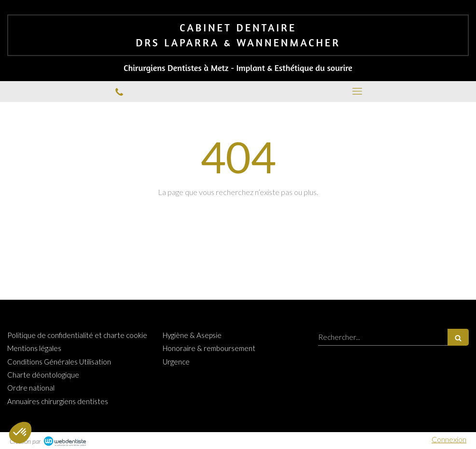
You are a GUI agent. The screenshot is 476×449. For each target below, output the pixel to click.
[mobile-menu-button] (357, 91)
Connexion (449, 439)
